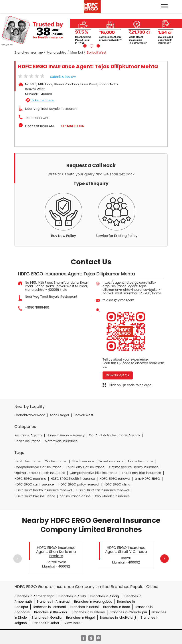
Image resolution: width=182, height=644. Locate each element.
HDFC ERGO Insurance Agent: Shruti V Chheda (126, 550)
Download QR (118, 375)
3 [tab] (98, 45)
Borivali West (83, 415)
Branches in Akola (72, 596)
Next (164, 559)
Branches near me (29, 53)
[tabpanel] (91, 30)
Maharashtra (57, 53)
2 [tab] (91, 45)
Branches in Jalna (45, 623)
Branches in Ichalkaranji (118, 618)
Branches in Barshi (84, 607)
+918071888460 (37, 118)
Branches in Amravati (53, 602)
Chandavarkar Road (30, 415)
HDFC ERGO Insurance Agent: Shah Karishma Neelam (56, 552)
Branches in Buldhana (88, 612)
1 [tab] (84, 45)
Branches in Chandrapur (128, 612)
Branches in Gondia (46, 618)
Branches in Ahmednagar (34, 596)
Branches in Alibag (105, 596)
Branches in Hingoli (81, 618)
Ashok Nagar (59, 415)
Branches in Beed (117, 607)
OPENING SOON (73, 126)
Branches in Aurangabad (93, 602)
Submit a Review (63, 77)
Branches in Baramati (49, 607)
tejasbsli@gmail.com (118, 300)
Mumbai (77, 53)
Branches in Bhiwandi (50, 612)
